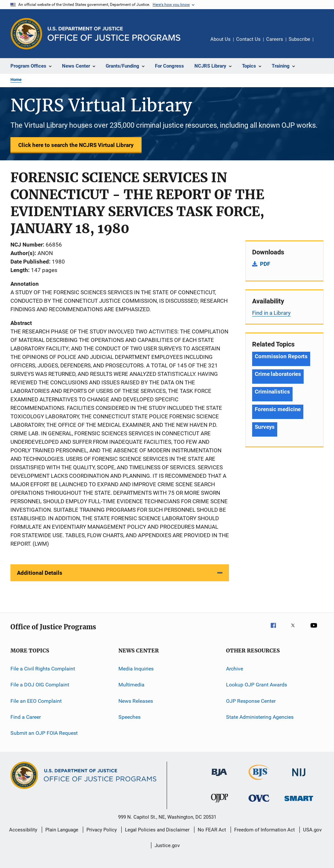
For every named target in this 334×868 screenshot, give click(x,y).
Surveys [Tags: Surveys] (265, 427)
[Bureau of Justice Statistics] (259, 781)
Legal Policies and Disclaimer (157, 830)
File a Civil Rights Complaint (43, 669)
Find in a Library (271, 313)
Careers (275, 39)
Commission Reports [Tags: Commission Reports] (281, 356)
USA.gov (312, 830)
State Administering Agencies (260, 717)
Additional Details (40, 573)
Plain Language (62, 830)
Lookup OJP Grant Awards (257, 685)
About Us (220, 39)
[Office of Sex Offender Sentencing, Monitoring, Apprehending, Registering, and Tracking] (299, 802)
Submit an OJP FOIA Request (44, 733)
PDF (265, 264)
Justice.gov (167, 845)
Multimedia (131, 685)
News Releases (136, 701)
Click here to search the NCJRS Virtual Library (76, 145)
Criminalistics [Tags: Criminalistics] (272, 392)
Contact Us (248, 39)
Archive (235, 669)
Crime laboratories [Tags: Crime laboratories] (278, 374)
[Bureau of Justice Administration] (219, 777)
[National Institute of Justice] (299, 777)
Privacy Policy (102, 830)
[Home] (114, 34)
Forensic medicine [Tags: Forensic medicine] (278, 409)
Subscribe (299, 39)
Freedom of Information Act (265, 830)
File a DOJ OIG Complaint (40, 685)
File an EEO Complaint (36, 701)
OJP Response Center (251, 701)
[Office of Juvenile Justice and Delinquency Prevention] (220, 804)
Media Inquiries (136, 669)
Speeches (129, 717)
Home (16, 80)
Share (324, 44)
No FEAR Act (212, 830)
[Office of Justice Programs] (26, 34)
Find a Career (26, 717)
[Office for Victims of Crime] (259, 803)
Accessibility (23, 830)
